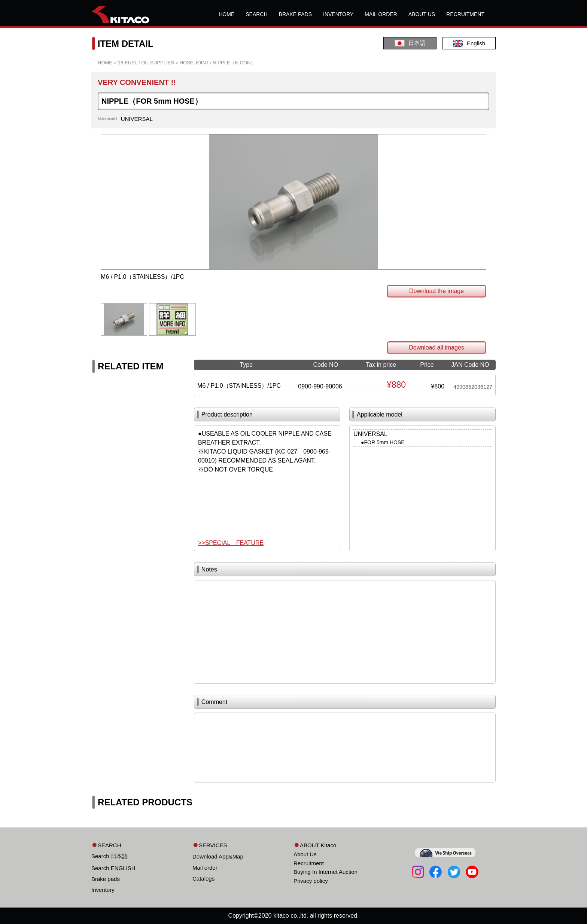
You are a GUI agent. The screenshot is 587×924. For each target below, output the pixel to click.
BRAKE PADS (295, 14)
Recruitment (309, 863)
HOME (226, 14)
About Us (305, 854)
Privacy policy (311, 881)
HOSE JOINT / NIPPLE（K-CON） (218, 63)
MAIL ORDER (381, 14)
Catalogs (203, 879)
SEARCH (256, 14)
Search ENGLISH (113, 868)
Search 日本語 (110, 856)
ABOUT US (422, 14)
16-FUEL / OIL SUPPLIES (146, 63)
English (469, 43)
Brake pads (106, 879)
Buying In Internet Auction (326, 872)
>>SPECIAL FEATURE (231, 543)
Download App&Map (218, 856)
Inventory (103, 890)
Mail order (205, 868)
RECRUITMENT (465, 14)
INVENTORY (338, 14)
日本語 (410, 43)
